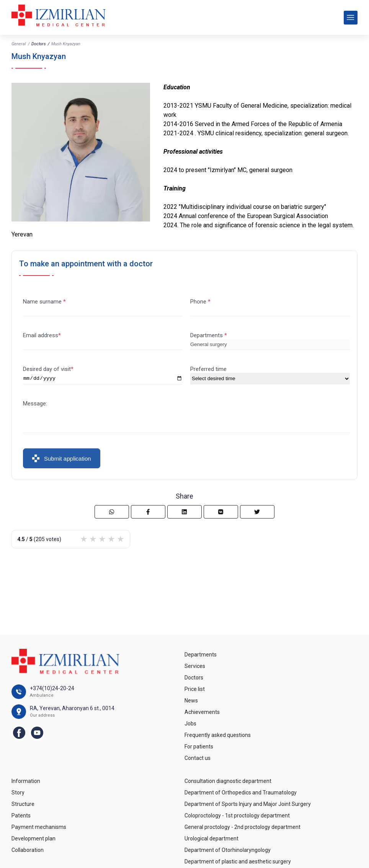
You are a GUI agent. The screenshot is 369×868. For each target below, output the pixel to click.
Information (26, 781)
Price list (195, 689)
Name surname (43, 302)
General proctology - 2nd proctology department (242, 827)
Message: (35, 405)
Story (18, 793)
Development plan (33, 838)
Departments (207, 335)
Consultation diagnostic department (228, 781)
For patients (199, 747)
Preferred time (208, 369)
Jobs (190, 724)
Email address (41, 335)
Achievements (202, 712)
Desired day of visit (47, 369)
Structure (23, 804)
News (191, 701)
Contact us (198, 758)
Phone (199, 302)
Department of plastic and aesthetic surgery (238, 861)
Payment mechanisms (39, 827)
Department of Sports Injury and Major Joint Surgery (248, 804)
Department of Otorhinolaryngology (228, 850)
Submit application (62, 459)
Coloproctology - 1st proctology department (237, 815)
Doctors (39, 44)
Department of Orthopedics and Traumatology (241, 793)
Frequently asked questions (218, 735)
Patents (21, 815)
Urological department (211, 838)
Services (195, 666)
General (19, 44)
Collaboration (28, 850)
